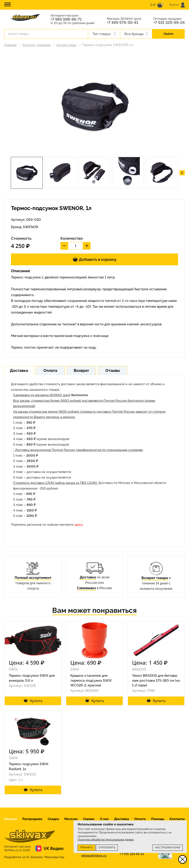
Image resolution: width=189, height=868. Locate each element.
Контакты (177, 819)
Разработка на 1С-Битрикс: (34, 857)
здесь (79, 525)
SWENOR (31, 227)
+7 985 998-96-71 (66, 19)
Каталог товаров (36, 45)
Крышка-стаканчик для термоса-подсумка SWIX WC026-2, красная (91, 680)
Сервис (89, 819)
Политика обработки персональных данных (106, 839)
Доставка (88, 577)
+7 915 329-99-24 (169, 23)
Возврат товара (155, 578)
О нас (104, 819)
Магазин (71, 819)
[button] (182, 173)
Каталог (11, 819)
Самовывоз (86, 588)
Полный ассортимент (33, 578)
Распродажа (32, 819)
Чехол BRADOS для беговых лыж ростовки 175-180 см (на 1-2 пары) (156, 680)
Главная (10, 45)
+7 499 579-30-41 (123, 23)
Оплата (140, 819)
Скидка (53, 819)
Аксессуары (66, 45)
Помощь (158, 819)
